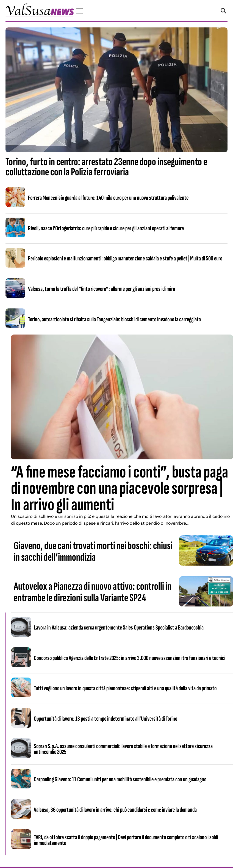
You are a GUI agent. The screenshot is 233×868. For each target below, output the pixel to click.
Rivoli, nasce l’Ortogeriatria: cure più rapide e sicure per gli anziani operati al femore (106, 228)
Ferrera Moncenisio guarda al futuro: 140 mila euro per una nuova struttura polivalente (108, 198)
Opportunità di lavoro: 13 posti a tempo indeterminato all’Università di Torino (106, 719)
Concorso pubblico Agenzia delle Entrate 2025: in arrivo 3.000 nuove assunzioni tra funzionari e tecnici (130, 658)
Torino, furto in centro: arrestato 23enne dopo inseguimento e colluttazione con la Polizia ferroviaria (106, 167)
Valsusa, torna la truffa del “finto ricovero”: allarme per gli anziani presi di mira (102, 289)
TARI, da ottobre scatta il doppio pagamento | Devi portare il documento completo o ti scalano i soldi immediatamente (126, 840)
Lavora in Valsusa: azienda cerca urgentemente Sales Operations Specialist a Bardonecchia (119, 628)
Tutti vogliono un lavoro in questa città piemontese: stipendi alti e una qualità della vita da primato (125, 688)
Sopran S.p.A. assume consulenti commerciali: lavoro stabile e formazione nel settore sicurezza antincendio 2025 (123, 749)
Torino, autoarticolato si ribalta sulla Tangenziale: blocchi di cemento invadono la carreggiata (114, 319)
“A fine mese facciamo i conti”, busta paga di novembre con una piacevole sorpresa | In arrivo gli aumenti (120, 488)
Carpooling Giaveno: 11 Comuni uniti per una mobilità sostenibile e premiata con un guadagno (120, 779)
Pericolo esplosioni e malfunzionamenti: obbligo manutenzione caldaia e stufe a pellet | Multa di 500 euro (125, 259)
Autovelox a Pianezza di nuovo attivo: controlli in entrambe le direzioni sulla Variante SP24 (93, 592)
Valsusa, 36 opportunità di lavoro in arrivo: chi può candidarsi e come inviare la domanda (115, 810)
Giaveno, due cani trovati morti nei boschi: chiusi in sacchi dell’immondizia (93, 552)
